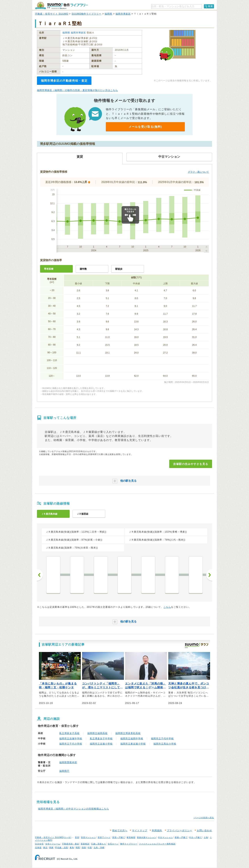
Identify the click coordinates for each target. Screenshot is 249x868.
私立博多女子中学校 (101, 738)
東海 (72, 847)
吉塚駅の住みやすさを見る (191, 464)
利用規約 (157, 830)
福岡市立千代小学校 (71, 744)
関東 (51, 847)
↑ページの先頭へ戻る (204, 818)
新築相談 (85, 844)
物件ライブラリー (129, 844)
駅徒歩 (119, 269)
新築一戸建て (181, 837)
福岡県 (108, 14)
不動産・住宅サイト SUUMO (52, 14)
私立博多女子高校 (69, 733)
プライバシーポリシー (180, 830)
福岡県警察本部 (68, 762)
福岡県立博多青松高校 (128, 733)
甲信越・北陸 (61, 847)
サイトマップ (140, 830)
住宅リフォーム (53, 844)
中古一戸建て (196, 837)
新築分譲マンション (147, 837)
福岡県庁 (64, 771)
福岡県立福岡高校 (97, 733)
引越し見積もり (99, 844)
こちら (167, 607)
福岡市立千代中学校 (162, 738)
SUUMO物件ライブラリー (87, 14)
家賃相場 (131, 837)
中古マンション (165, 837)
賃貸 (77, 837)
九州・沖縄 (99, 847)
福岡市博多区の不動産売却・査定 (64, 81)
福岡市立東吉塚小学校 (133, 744)
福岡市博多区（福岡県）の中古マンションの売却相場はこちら (74, 809)
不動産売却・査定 (71, 844)
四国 (84, 847)
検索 (210, 6)
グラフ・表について (198, 172)
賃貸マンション (88, 837)
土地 (206, 837)
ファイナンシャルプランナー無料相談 (157, 844)
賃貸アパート (104, 837)
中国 (90, 847)
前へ (40, 575)
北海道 (38, 847)
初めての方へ (120, 830)
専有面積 (49, 269)
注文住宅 (39, 844)
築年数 (83, 269)
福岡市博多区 (123, 14)
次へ (209, 575)
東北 (45, 847)
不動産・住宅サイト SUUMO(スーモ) (53, 837)
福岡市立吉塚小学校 (101, 744)
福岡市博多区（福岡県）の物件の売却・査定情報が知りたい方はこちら (77, 90)
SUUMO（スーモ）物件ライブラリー (61, 6)
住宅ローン (113, 844)
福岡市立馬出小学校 (165, 744)
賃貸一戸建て (119, 837)
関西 (78, 847)
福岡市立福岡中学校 (132, 738)
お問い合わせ (204, 830)
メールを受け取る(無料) (145, 127)
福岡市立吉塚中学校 (71, 738)
